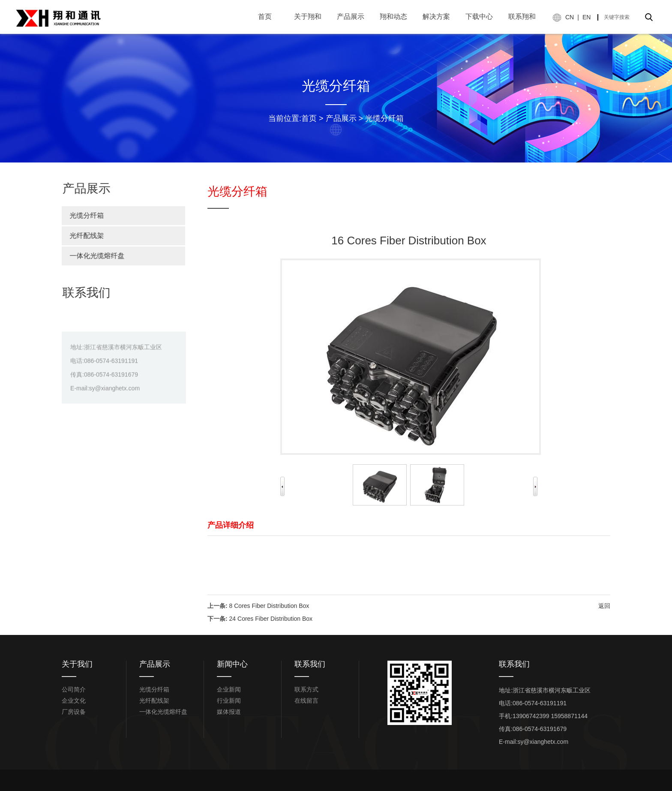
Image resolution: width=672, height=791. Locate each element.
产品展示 (341, 118)
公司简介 (74, 689)
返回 (604, 621)
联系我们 (310, 664)
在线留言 (306, 701)
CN (570, 17)
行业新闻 (229, 701)
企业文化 (74, 701)
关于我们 (77, 664)
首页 (309, 118)
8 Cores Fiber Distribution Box (269, 621)
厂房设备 (74, 712)
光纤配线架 (83, 236)
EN (586, 17)
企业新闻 (229, 689)
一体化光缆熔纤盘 (93, 256)
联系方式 (306, 689)
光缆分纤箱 (384, 118)
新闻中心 (232, 664)
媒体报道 (229, 712)
